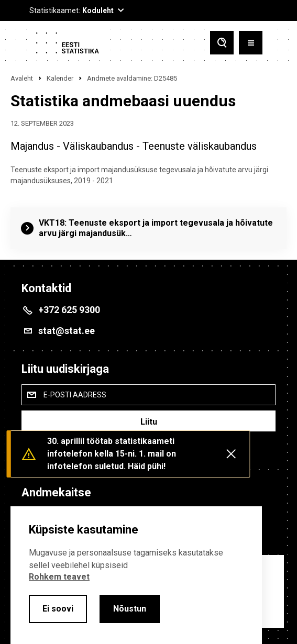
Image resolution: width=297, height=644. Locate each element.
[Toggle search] (222, 43)
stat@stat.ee (67, 331)
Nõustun (130, 609)
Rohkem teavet (59, 577)
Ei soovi (58, 609)
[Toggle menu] (251, 43)
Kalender (60, 78)
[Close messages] (231, 454)
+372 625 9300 (69, 310)
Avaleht (22, 78)
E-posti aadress (75, 395)
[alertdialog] (136, 575)
